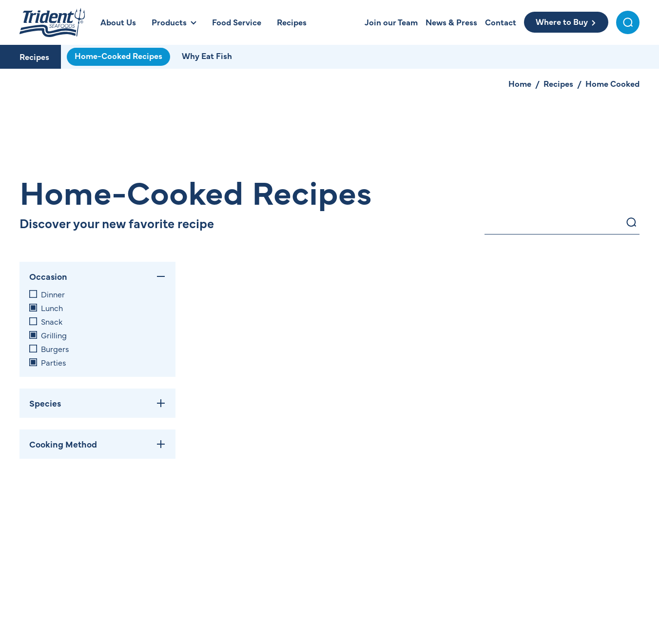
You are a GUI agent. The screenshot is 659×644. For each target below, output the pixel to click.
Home (520, 83)
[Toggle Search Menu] (628, 22)
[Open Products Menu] (174, 22)
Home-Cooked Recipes (118, 56)
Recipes (34, 57)
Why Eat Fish (207, 56)
